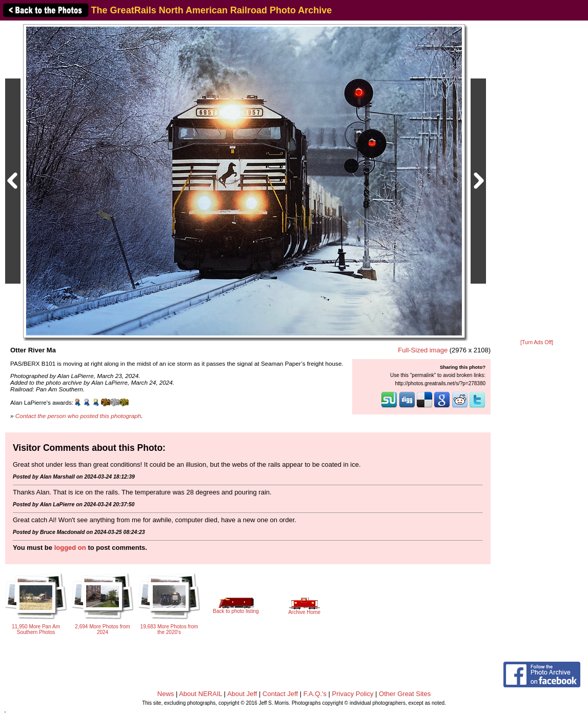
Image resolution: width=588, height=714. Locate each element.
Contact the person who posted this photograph (78, 416)
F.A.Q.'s (315, 694)
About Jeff (242, 694)
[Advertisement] (537, 181)
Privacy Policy (353, 694)
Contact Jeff (280, 694)
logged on (70, 548)
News (166, 694)
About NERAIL (200, 694)
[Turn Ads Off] (537, 342)
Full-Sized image (423, 350)
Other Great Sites (405, 694)
